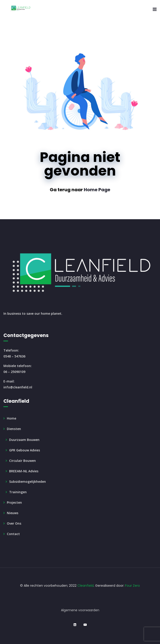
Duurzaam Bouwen (24, 440)
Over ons (14, 523)
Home (12, 418)
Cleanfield (85, 586)
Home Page (97, 190)
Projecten (14, 502)
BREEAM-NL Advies (24, 471)
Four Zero (132, 586)
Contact (13, 534)
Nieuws (13, 513)
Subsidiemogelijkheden (28, 482)
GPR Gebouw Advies (25, 450)
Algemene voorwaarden (80, 610)
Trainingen (18, 492)
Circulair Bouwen (22, 461)
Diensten (14, 429)
